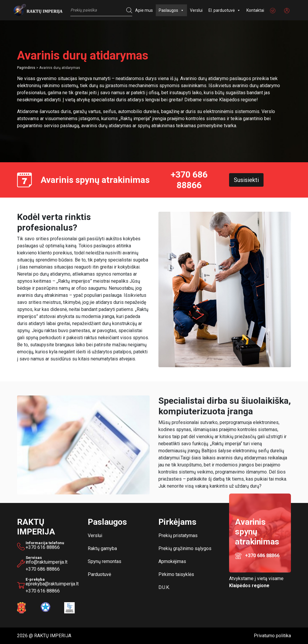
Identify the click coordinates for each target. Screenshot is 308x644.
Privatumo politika (272, 636)
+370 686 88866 (189, 180)
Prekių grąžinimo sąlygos (185, 548)
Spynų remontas (105, 561)
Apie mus (144, 10)
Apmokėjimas (172, 561)
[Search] (128, 10)
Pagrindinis (26, 68)
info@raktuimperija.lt (47, 562)
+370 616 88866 (43, 547)
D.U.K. (164, 587)
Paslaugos (171, 10)
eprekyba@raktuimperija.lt (52, 583)
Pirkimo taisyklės (176, 574)
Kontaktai (255, 10)
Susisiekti (246, 180)
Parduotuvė (99, 574)
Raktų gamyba (102, 548)
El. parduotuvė (225, 10)
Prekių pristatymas (178, 535)
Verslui (196, 10)
